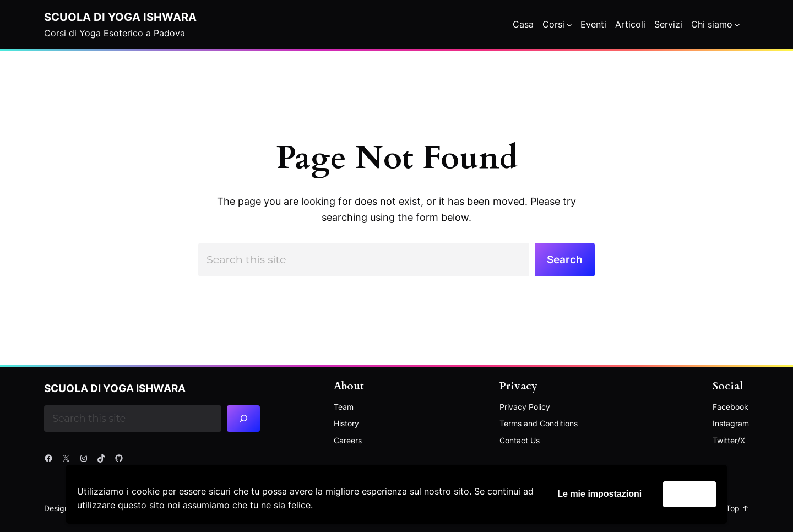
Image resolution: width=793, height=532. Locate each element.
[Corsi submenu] (569, 25)
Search (565, 259)
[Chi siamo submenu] (737, 25)
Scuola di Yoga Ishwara (120, 17)
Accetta (689, 494)
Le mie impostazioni (599, 494)
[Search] (244, 418)
